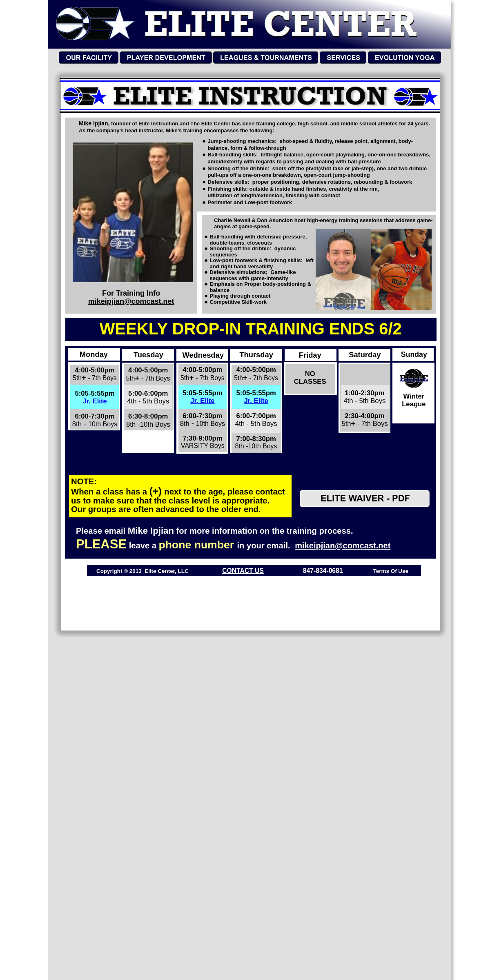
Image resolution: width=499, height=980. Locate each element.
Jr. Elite (95, 401)
